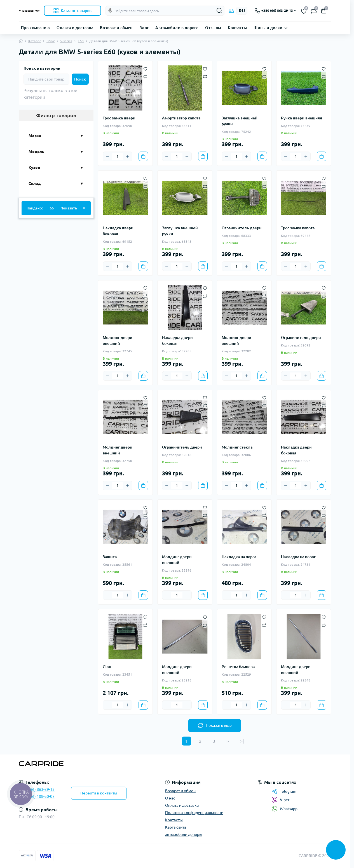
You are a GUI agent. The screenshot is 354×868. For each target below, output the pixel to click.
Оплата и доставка (75, 28)
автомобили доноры (184, 834)
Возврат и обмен (116, 28)
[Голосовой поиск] (110, 11)
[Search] (219, 11)
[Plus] (128, 156)
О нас (170, 798)
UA (231, 11)
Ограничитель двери (242, 228)
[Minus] (107, 156)
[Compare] (145, 76)
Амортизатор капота (181, 118)
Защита (110, 557)
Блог (144, 28)
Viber (280, 800)
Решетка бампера (238, 667)
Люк (107, 667)
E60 (81, 41)
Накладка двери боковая (118, 231)
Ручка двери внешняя (302, 118)
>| (242, 741)
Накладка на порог (239, 557)
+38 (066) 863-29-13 (37, 789)
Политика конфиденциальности (194, 813)
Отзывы (213, 28)
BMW (51, 41)
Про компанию (35, 28)
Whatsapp (284, 809)
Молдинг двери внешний (118, 340)
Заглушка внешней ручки (240, 121)
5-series (66, 41)
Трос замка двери (119, 118)
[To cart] (143, 156)
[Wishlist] (145, 68)
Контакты (237, 28)
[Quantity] (118, 156)
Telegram (284, 791)
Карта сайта (176, 827)
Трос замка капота (298, 228)
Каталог (35, 41)
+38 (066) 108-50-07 (37, 796)
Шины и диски (268, 28)
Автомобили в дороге (177, 28)
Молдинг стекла (237, 447)
